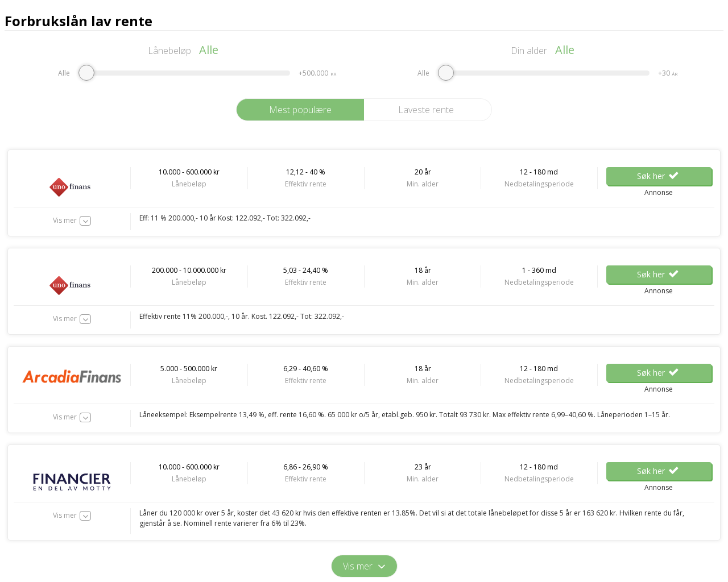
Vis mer (65, 220)
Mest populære (300, 110)
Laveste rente (426, 110)
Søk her (659, 176)
